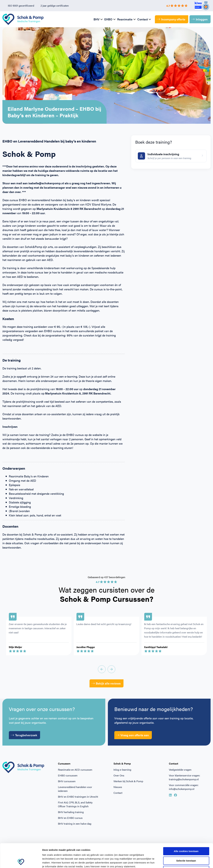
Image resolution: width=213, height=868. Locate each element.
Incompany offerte (171, 19)
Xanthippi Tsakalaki (156, 647)
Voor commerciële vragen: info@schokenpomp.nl (184, 787)
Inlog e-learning (122, 770)
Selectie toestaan (186, 838)
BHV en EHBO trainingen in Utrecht (78, 797)
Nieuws (118, 787)
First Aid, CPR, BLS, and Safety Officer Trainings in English (75, 804)
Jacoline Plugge (86, 647)
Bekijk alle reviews (106, 683)
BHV (97, 19)
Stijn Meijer (15, 647)
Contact (143, 19)
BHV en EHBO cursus (70, 818)
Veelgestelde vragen (180, 770)
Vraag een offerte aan (133, 735)
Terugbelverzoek (24, 735)
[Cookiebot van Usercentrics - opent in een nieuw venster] (21, 862)
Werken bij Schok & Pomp (128, 781)
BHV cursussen (67, 781)
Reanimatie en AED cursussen (75, 770)
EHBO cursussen (68, 775)
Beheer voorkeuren (177, 862)
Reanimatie (125, 19)
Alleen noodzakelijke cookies (186, 848)
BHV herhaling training (71, 812)
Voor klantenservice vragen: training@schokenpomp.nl (185, 777)
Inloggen (199, 19)
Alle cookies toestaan (186, 829)
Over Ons (119, 775)
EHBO (108, 19)
